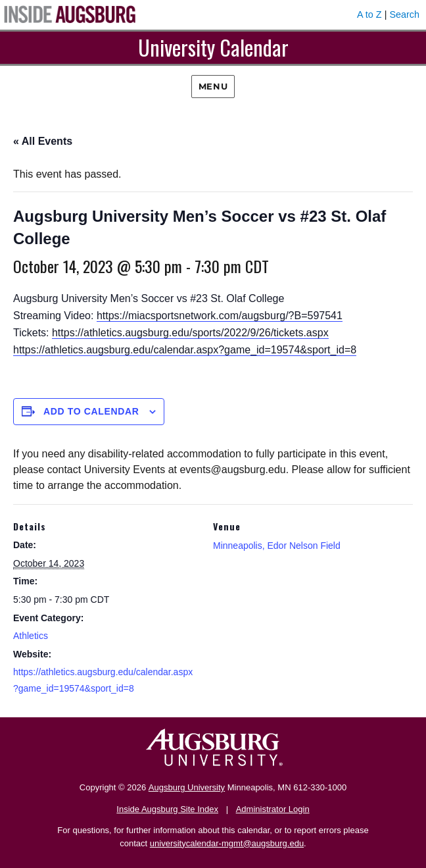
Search (404, 14)
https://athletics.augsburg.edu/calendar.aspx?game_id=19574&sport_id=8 (185, 350)
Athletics (31, 636)
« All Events (43, 141)
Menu (213, 86)
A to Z (369, 14)
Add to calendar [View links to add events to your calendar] (91, 411)
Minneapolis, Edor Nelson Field (277, 546)
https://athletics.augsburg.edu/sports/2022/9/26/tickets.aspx (190, 333)
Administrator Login (273, 809)
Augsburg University (187, 787)
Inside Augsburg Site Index (167, 809)
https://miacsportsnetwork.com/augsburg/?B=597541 (220, 316)
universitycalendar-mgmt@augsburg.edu (227, 843)
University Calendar (213, 47)
